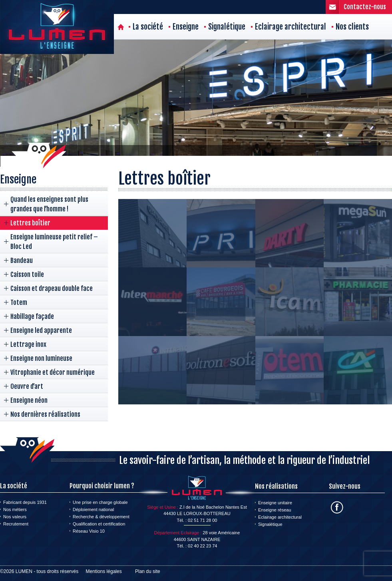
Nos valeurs (15, 517)
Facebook (337, 507)
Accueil (121, 27)
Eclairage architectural (291, 27)
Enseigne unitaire (275, 503)
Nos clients (352, 27)
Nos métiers (15, 509)
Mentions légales (104, 571)
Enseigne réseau (275, 510)
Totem (19, 302)
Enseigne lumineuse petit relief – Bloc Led (54, 242)
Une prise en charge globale (100, 502)
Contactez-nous (365, 7)
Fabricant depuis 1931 (25, 502)
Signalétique (227, 27)
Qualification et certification (99, 524)
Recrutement (16, 524)
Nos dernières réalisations (45, 414)
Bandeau (22, 261)
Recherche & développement (101, 517)
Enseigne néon (29, 400)
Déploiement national (93, 509)
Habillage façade (32, 316)
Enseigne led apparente (41, 330)
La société (148, 27)
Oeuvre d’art (27, 386)
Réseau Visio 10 (89, 531)
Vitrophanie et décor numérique (53, 372)
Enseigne (186, 27)
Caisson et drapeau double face (52, 289)
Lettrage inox (28, 344)
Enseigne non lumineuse (41, 358)
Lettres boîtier (30, 223)
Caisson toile (27, 275)
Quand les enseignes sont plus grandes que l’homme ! (49, 204)
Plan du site (148, 571)
